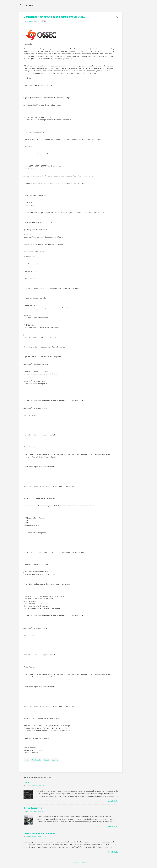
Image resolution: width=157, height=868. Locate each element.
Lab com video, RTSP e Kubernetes (39, 833)
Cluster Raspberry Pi (33, 808)
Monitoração (36, 760)
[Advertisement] (131, 45)
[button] (117, 17)
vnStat (27, 782)
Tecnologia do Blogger (78, 862)
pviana (29, 5)
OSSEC (46, 760)
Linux (27, 760)
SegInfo (55, 760)
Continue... (113, 801)
